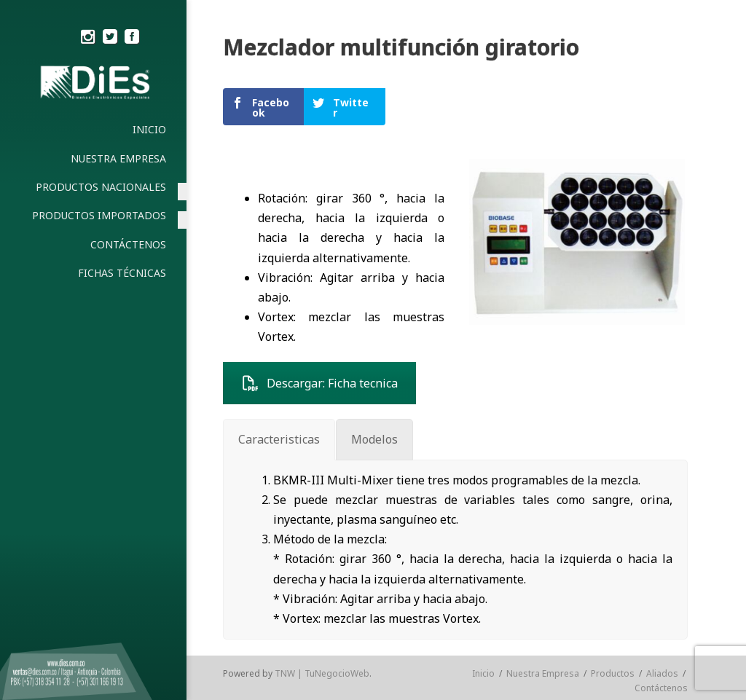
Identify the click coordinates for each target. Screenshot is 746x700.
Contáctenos (661, 688)
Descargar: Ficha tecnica (319, 383)
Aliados (662, 673)
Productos (613, 673)
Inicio (483, 673)
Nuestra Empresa (543, 673)
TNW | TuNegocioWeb (322, 673)
